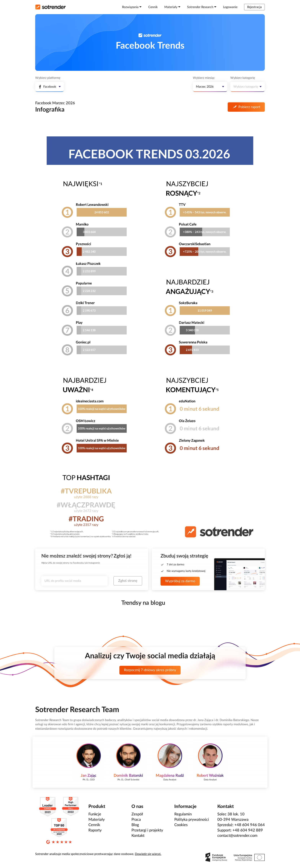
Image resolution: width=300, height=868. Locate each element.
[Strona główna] (51, 7)
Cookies (181, 825)
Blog (135, 825)
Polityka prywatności (192, 820)
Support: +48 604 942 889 (240, 830)
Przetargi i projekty (147, 830)
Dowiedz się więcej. (148, 854)
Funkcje (95, 814)
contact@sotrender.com (237, 836)
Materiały (97, 820)
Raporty (95, 830)
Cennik (94, 825)
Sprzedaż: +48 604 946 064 (241, 825)
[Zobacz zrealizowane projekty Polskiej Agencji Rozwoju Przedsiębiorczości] (235, 857)
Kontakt (138, 836)
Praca (136, 820)
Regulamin (183, 814)
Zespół (137, 814)
